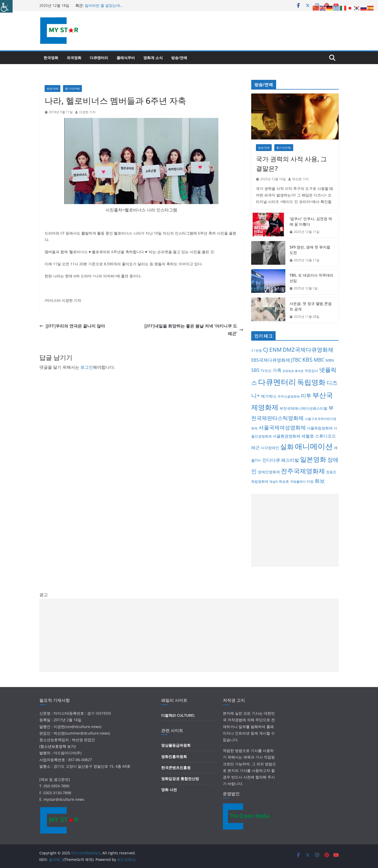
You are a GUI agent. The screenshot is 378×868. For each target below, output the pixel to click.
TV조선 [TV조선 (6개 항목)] (266, 371)
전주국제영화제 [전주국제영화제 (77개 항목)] (303, 471)
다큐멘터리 (99, 58)
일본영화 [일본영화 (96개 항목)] (313, 459)
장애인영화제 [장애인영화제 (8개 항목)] (269, 472)
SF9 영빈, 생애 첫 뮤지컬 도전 (310, 250)
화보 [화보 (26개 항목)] (320, 481)
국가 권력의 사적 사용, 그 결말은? (291, 163)
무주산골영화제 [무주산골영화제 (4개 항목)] (289, 396)
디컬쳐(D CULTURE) (178, 715)
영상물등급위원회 (176, 745)
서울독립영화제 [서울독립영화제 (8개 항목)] (320, 428)
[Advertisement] (295, 530)
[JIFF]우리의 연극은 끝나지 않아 (72, 326)
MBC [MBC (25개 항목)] (319, 360)
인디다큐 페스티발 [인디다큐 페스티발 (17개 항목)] (281, 460)
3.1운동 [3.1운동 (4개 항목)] (257, 350)
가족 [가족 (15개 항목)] (277, 370)
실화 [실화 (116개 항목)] (287, 446)
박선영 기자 (300, 179)
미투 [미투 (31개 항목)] (306, 396)
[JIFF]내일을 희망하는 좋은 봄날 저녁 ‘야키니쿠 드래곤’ (194, 330)
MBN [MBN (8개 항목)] (330, 360)
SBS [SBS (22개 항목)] (255, 370)
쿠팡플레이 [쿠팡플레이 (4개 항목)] (298, 482)
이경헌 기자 (87, 112)
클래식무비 (126, 58)
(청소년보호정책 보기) (57, 746)
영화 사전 (169, 790)
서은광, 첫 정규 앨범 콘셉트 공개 (311, 306)
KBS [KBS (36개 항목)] (308, 360)
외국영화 (74, 58)
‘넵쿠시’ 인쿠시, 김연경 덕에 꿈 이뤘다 (311, 221)
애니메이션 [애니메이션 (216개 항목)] (314, 446)
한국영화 (51, 58)
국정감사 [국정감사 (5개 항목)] (311, 371)
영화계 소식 (153, 58)
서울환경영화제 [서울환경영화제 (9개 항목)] (287, 436)
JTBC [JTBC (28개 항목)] (296, 360)
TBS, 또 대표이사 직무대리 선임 (311, 278)
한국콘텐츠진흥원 (176, 768)
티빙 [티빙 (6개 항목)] (310, 481)
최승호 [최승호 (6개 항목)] (284, 481)
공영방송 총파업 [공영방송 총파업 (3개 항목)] (293, 371)
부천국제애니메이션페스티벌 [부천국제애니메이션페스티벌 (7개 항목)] (303, 408)
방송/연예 (179, 58)
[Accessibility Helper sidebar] (6, 6)
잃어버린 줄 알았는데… (104, 5)
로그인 (87, 367)
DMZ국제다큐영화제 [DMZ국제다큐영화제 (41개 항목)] (308, 349)
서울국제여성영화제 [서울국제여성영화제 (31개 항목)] (282, 427)
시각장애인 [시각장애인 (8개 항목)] (270, 448)
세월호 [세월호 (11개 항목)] (308, 436)
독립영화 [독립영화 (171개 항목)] (311, 382)
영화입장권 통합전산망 (180, 779)
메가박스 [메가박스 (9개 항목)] (269, 396)
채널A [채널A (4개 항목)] (274, 482)
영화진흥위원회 (174, 757)
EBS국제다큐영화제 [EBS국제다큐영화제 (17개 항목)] (271, 360)
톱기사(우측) (72, 89)
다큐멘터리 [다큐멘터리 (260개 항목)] (277, 382)
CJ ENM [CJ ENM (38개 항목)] (272, 350)
